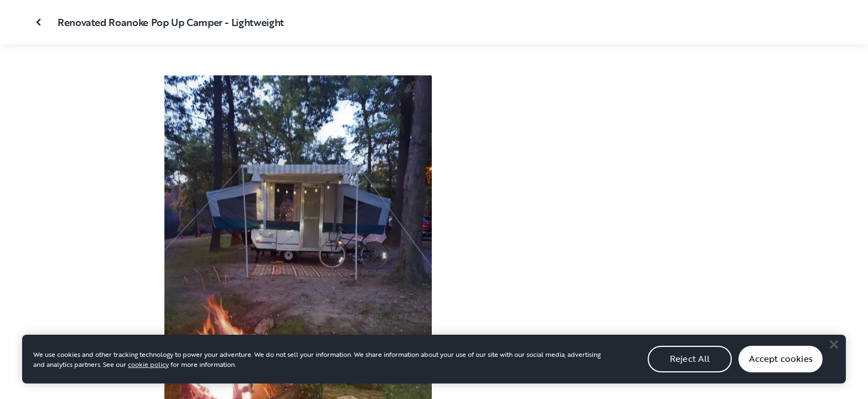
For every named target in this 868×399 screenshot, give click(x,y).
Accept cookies (781, 365)
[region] (434, 365)
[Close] (834, 350)
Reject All (690, 365)
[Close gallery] (40, 22)
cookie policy (148, 370)
